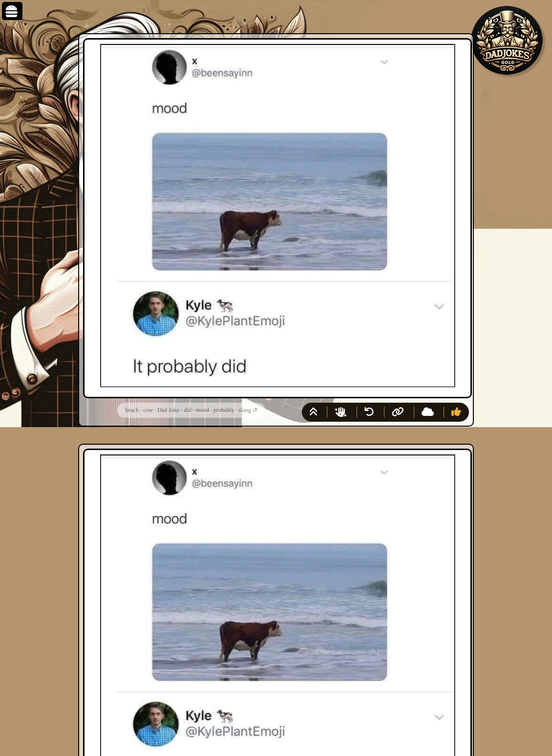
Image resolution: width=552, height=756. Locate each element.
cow (148, 410)
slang (244, 410)
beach (132, 410)
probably (224, 410)
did (187, 410)
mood (202, 410)
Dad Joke (168, 410)
